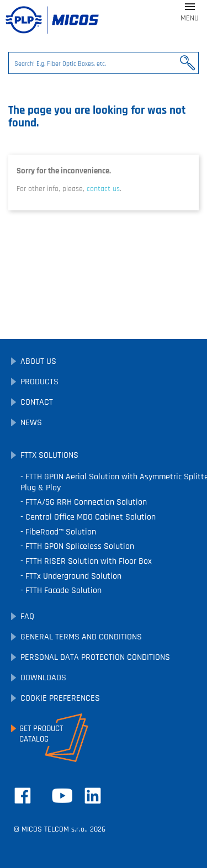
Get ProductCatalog (41, 734)
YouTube (62, 796)
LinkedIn (93, 796)
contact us (103, 189)
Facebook (23, 796)
